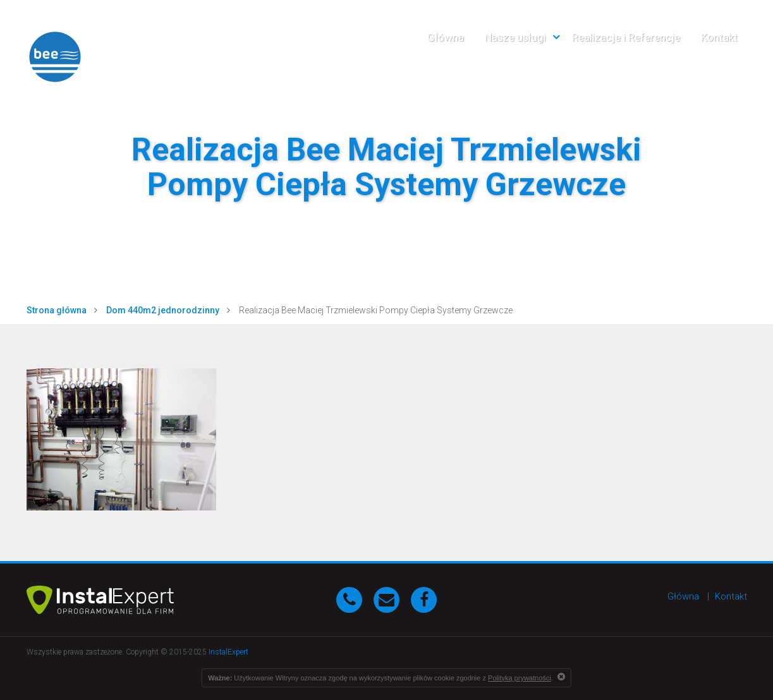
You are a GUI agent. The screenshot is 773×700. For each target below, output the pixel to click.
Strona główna (57, 310)
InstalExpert (228, 652)
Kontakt (719, 37)
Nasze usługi (515, 37)
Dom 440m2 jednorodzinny (163, 310)
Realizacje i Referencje (626, 37)
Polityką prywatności (520, 678)
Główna (446, 37)
